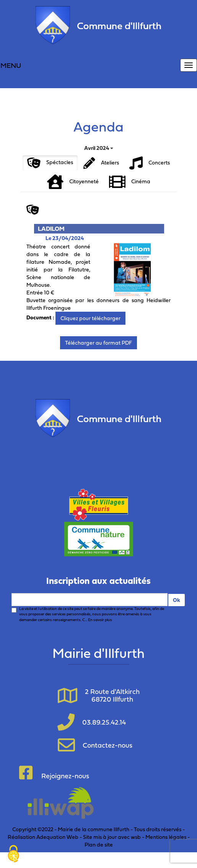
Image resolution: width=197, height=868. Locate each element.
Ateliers (101, 163)
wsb (136, 837)
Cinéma (130, 182)
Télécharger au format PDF (98, 343)
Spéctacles (50, 163)
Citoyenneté (73, 182)
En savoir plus (100, 620)
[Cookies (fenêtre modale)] (13, 855)
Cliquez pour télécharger (90, 318)
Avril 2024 (99, 148)
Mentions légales (166, 837)
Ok (177, 600)
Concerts (150, 163)
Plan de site (99, 844)
